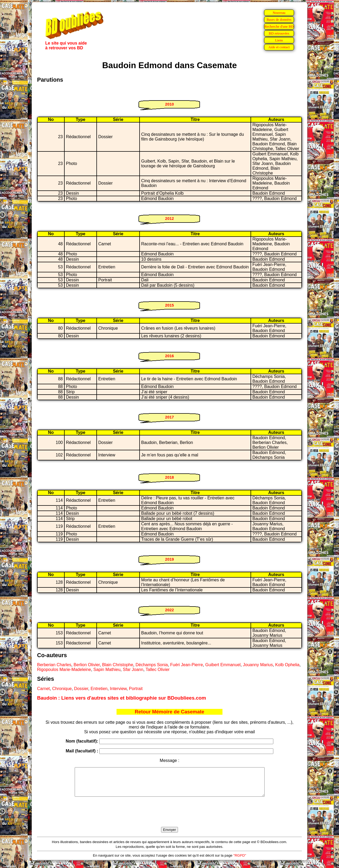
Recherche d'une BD (279, 26)
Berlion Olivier (87, 665)
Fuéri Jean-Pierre (186, 665)
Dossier (81, 689)
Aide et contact (279, 47)
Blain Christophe (117, 665)
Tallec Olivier (158, 669)
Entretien (99, 689)
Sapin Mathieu (107, 669)
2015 (169, 305)
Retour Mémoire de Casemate (169, 712)
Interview (118, 689)
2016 (169, 356)
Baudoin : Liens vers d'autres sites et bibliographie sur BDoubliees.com (122, 698)
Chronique (62, 689)
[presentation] (169, 818)
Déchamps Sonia (152, 665)
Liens (279, 40)
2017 (169, 417)
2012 (169, 218)
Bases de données (279, 19)
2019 (169, 559)
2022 (169, 610)
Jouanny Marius (258, 665)
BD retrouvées (279, 33)
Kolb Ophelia (287, 665)
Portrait (136, 689)
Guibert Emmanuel (223, 665)
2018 (169, 477)
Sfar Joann (133, 669)
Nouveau (279, 13)
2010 (169, 104)
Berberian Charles (54, 665)
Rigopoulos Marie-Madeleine (64, 669)
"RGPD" (240, 861)
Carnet (43, 689)
